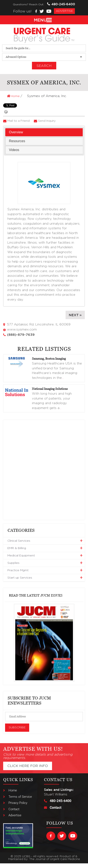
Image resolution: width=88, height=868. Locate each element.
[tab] (44, 132)
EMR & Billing (17, 548)
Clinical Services (19, 541)
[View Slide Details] (44, 643)
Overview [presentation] (16, 132)
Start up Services (20, 578)
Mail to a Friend (19, 121)
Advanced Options (16, 57)
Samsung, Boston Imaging (49, 358)
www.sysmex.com (22, 329)
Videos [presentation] (14, 150)
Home (14, 96)
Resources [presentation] (17, 141)
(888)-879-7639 (21, 335)
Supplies (13, 563)
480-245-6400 (61, 4)
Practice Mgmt (18, 570)
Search (44, 66)
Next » (75, 315)
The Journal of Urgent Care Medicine (55, 859)
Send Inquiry (47, 121)
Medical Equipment (21, 556)
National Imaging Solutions (50, 389)
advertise (64, 11)
